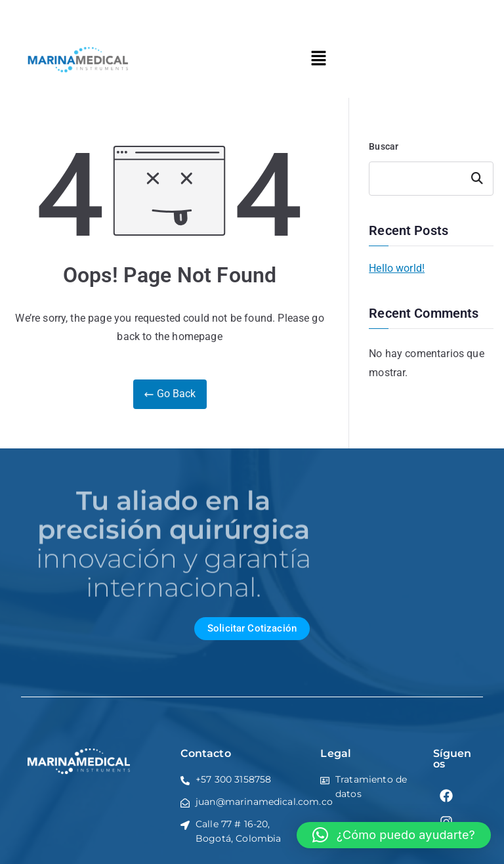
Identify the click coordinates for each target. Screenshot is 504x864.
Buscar (384, 146)
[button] (318, 59)
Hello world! (397, 268)
